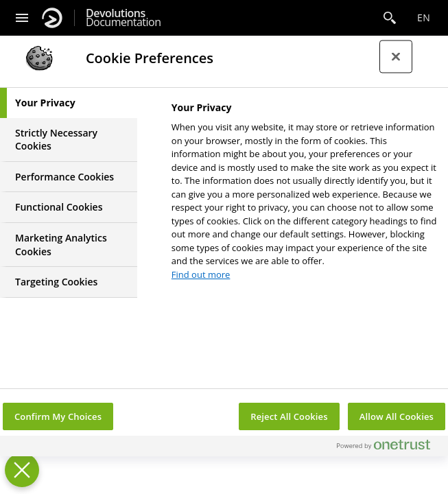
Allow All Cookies (397, 416)
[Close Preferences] (22, 470)
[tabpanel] (304, 195)
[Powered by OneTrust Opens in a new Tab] (389, 448)
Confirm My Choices (58, 416)
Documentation (123, 18)
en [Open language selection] (424, 17)
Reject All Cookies (289, 416)
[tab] (69, 103)
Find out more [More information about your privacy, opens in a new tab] (201, 274)
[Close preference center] (396, 57)
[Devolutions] (52, 18)
